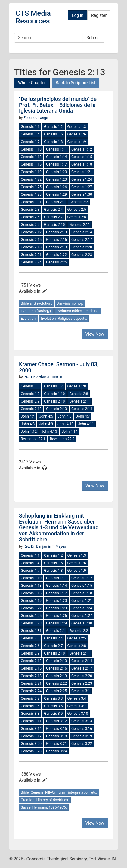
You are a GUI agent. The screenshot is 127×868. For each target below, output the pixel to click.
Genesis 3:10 (78, 714)
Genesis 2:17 (82, 240)
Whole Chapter (32, 83)
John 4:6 (64, 416)
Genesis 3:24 (56, 751)
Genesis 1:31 (31, 202)
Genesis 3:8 (30, 714)
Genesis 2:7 (53, 217)
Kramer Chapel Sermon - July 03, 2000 (59, 367)
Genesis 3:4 (77, 698)
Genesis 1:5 (53, 134)
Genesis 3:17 (31, 736)
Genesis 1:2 (53, 127)
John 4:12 (29, 431)
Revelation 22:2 (62, 439)
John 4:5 (46, 416)
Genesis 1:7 (30, 142)
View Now (95, 334)
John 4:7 (83, 416)
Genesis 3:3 (53, 698)
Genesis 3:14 (31, 729)
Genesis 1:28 (31, 194)
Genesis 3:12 (56, 721)
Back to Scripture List (76, 83)
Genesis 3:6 (53, 706)
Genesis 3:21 (56, 744)
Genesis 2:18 (31, 247)
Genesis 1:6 (77, 134)
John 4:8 (28, 424)
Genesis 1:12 (82, 149)
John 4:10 (65, 424)
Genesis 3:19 (82, 736)
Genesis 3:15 (56, 729)
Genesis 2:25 (56, 262)
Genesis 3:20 (31, 744)
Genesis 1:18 (82, 164)
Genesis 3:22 (82, 744)
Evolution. (29, 319)
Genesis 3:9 (53, 714)
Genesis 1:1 (30, 127)
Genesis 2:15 (31, 240)
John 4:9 (46, 424)
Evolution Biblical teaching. (78, 311)
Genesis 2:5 (77, 210)
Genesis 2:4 (53, 210)
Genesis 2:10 (54, 225)
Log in (78, 15)
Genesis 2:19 (56, 247)
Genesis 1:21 (82, 172)
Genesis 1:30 (82, 194)
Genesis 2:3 (30, 210)
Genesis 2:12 (31, 232)
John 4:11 (86, 424)
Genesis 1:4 (30, 134)
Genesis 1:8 (53, 142)
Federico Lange (36, 118)
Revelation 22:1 (33, 439)
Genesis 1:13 (31, 157)
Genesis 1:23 (56, 179)
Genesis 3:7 (77, 706)
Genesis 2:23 (82, 255)
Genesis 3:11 (31, 721)
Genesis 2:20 (82, 247)
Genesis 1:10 (31, 149)
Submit (93, 38)
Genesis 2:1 (55, 202)
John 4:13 (49, 431)
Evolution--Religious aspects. (64, 319)
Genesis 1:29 (56, 194)
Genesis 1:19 (31, 172)
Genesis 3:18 (56, 736)
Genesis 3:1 (81, 691)
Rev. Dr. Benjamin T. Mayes (45, 546)
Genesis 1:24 (82, 179)
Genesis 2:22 (56, 255)
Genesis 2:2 (79, 202)
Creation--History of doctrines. (45, 800)
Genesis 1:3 (77, 127)
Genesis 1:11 (56, 149)
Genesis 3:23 (31, 751)
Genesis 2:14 (82, 232)
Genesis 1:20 (56, 172)
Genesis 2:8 (77, 217)
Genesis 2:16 (56, 240)
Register (99, 15)
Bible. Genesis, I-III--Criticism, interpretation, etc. (59, 792)
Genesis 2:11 (80, 225)
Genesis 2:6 (30, 217)
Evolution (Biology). (36, 311)
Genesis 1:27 (82, 187)
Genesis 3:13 (82, 721)
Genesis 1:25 (31, 187)
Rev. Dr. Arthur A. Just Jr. (43, 377)
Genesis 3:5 (30, 706)
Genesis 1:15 (82, 157)
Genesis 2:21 (31, 255)
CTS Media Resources (33, 17)
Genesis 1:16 (31, 164)
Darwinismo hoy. (70, 303)
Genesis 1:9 (77, 142)
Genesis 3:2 (30, 698)
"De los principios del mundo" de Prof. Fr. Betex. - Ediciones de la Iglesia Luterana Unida (58, 105)
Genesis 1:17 (56, 164)
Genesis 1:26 (56, 187)
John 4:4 (28, 416)
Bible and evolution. (36, 303)
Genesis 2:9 (30, 225)
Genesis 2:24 (31, 262)
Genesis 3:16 (82, 729)
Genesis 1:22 (31, 179)
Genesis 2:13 (56, 232)
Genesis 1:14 (56, 157)
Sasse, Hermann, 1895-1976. (44, 807)
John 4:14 (70, 431)
